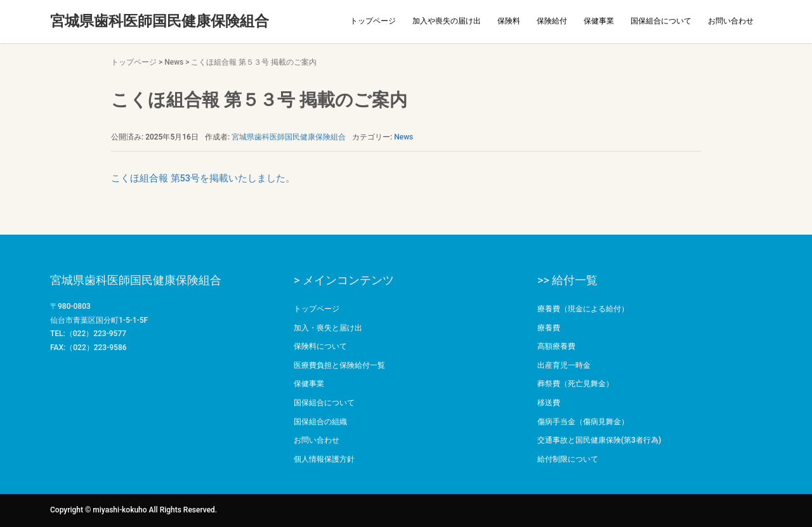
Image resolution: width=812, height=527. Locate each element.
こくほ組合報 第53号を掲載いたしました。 (203, 179)
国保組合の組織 (320, 422)
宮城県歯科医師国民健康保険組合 (160, 21)
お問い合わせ (731, 21)
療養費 (549, 328)
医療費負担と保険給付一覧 (339, 365)
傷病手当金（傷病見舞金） (583, 422)
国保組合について (661, 21)
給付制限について (568, 459)
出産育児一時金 (564, 365)
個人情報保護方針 (324, 459)
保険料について (320, 346)
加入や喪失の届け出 (447, 21)
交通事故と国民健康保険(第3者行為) (599, 440)
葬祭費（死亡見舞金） (575, 384)
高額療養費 (556, 346)
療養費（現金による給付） (583, 309)
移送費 (549, 403)
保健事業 (599, 21)
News (174, 62)
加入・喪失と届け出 (328, 328)
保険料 (509, 21)
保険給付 (552, 21)
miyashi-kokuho (120, 510)
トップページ (373, 21)
